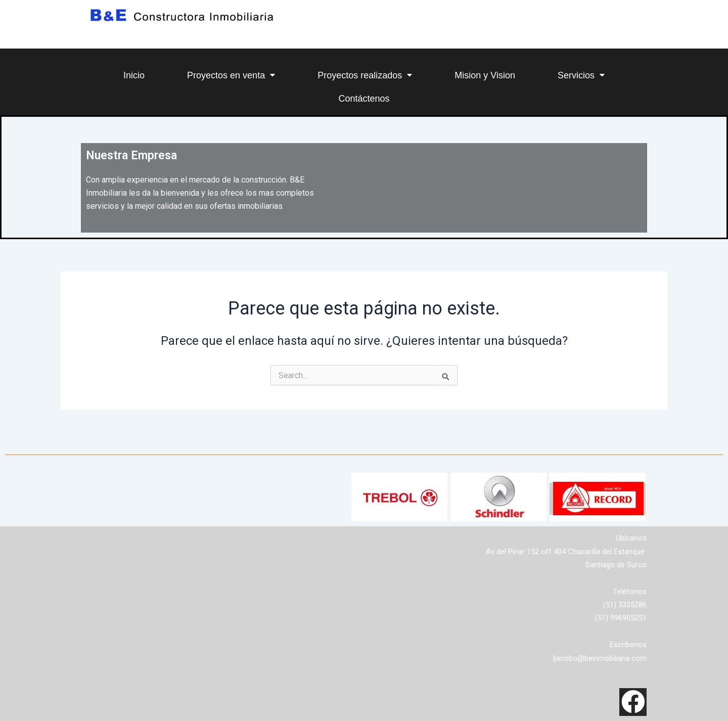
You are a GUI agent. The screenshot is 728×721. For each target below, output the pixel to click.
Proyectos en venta (231, 75)
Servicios (581, 75)
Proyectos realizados (365, 75)
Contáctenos (364, 99)
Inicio (134, 75)
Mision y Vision (485, 75)
